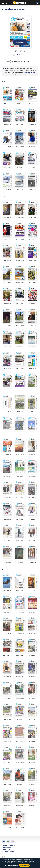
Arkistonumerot (20, 55)
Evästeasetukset (8, 852)
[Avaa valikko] (3, 3)
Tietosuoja (6, 850)
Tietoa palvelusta (8, 845)
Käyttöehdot (7, 848)
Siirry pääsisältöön (1, 1)
